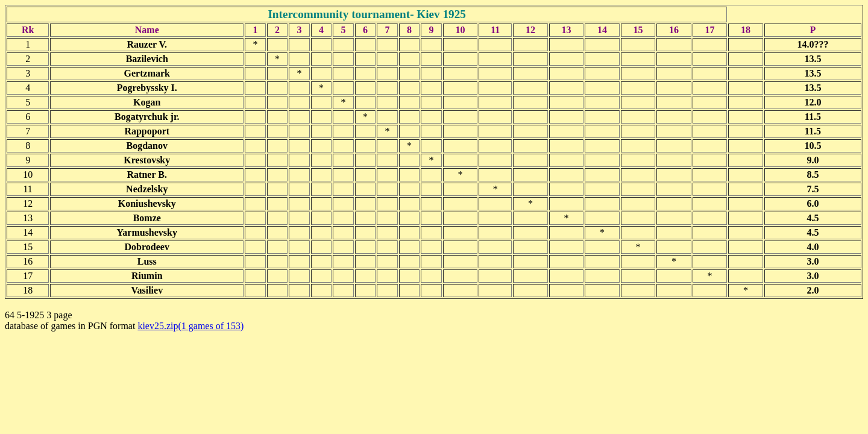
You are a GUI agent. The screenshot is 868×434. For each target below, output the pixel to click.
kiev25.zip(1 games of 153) (190, 326)
